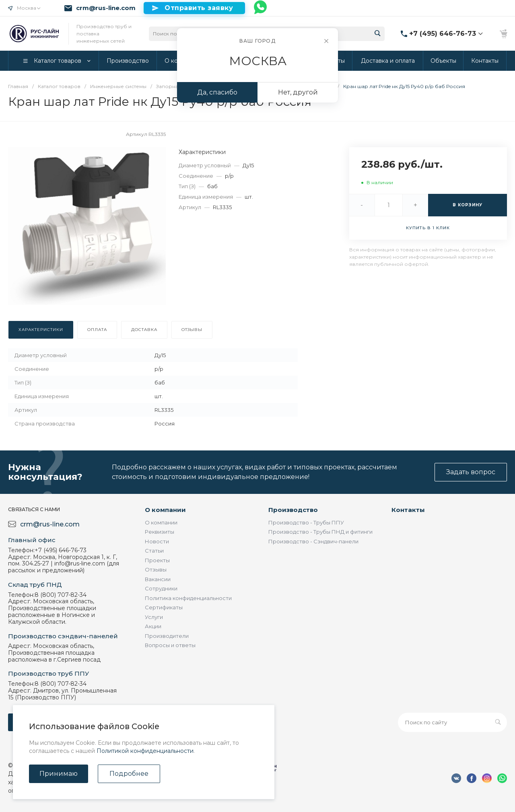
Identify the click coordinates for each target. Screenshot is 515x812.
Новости (157, 541)
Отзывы (156, 569)
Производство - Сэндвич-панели (313, 541)
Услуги (154, 617)
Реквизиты (160, 532)
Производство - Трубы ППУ (306, 522)
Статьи (154, 551)
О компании (165, 510)
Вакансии (158, 579)
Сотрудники (161, 588)
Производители (167, 636)
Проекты (157, 560)
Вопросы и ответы (170, 645)
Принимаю (59, 774)
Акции (153, 626)
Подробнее (129, 774)
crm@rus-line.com (106, 8)
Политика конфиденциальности (188, 598)
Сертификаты (164, 607)
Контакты (408, 510)
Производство (293, 510)
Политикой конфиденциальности (145, 751)
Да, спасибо (217, 92)
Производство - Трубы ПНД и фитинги (320, 532)
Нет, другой (298, 92)
